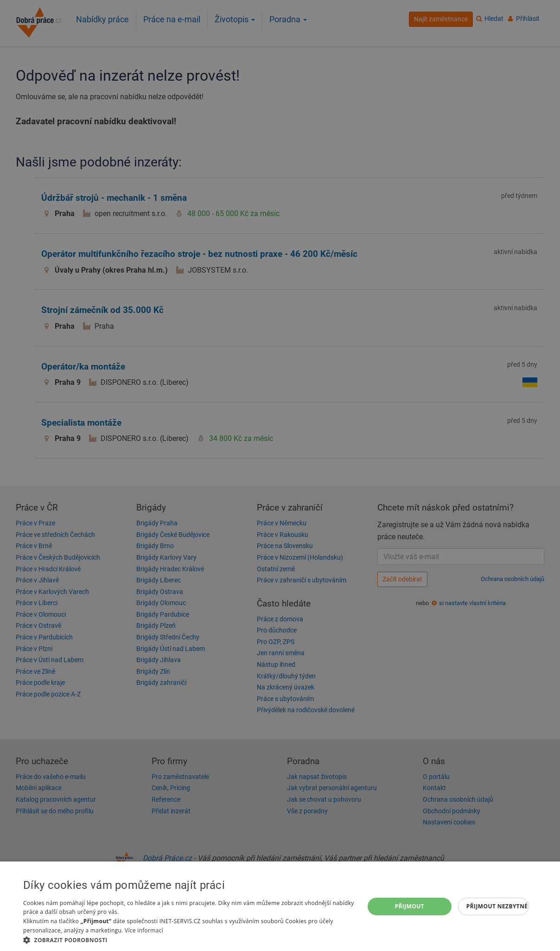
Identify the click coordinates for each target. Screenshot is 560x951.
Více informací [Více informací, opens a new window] (144, 930)
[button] (189, 940)
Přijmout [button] (410, 906)
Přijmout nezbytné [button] (497, 906)
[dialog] (280, 906)
